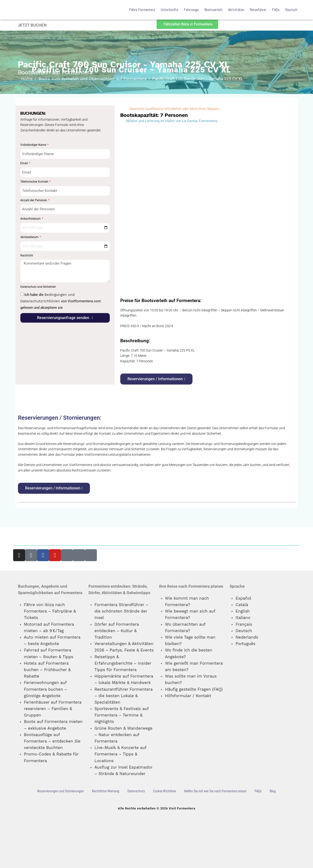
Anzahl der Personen (34, 200)
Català (242, 605)
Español (243, 598)
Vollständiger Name (34, 145)
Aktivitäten (236, 10)
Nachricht (27, 255)
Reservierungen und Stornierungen (61, 791)
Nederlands (247, 637)
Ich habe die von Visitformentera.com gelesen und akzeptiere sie (61, 301)
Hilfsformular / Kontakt (188, 696)
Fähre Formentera (142, 10)
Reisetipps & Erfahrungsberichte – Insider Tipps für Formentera (123, 663)
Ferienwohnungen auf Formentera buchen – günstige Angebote (45, 689)
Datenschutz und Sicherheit (38, 287)
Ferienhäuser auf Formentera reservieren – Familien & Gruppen (53, 709)
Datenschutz (136, 791)
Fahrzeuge (191, 10)
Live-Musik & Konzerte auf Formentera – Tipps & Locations (120, 754)
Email (24, 163)
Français (244, 624)
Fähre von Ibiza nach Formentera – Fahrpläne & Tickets (50, 611)
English (243, 611)
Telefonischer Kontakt (35, 182)
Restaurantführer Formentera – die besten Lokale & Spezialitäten (124, 696)
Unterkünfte (169, 10)
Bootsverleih (213, 10)
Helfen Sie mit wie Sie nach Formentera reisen (215, 791)
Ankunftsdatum (31, 219)
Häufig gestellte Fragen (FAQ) (194, 689)
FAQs (276, 10)
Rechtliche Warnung (106, 791)
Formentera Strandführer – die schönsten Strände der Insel (121, 611)
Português (245, 644)
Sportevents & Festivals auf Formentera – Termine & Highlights (121, 715)
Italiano (243, 618)
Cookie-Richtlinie (165, 791)
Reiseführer (258, 10)
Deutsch (291, 10)
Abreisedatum (30, 237)
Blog (273, 791)
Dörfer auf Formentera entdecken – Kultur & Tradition (117, 631)
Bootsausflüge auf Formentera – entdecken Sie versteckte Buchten (52, 741)
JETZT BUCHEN (32, 25)
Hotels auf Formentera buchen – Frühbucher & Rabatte (47, 670)
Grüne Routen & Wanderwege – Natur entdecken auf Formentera (124, 735)
